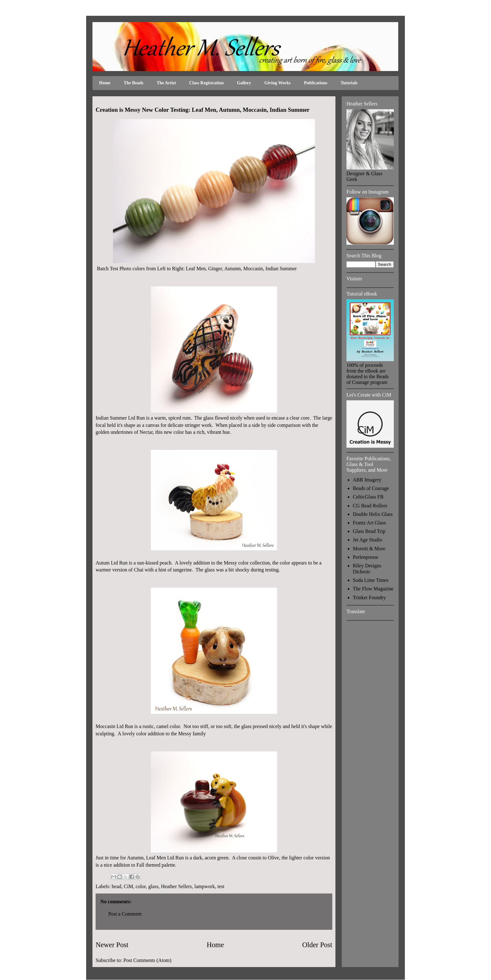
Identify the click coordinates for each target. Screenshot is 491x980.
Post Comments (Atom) (147, 960)
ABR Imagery (367, 480)
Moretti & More (369, 549)
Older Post (317, 945)
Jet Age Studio (367, 540)
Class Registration (206, 83)
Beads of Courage (371, 488)
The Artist (166, 83)
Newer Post (112, 945)
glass (153, 886)
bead (116, 886)
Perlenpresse (366, 557)
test (221, 886)
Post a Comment (125, 914)
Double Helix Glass (373, 514)
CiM (128, 886)
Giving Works (278, 83)
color (141, 886)
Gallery (244, 83)
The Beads (134, 83)
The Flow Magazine (373, 589)
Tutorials (349, 83)
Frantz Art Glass (369, 523)
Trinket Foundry (369, 598)
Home (105, 83)
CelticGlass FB (368, 497)
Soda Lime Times (371, 580)
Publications (316, 83)
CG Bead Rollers (370, 506)
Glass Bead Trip (369, 531)
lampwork (205, 886)
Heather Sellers (176, 886)
